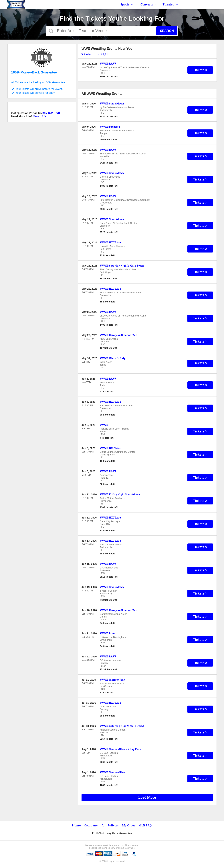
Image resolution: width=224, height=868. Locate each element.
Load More (147, 798)
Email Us (40, 116)
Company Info (94, 826)
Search (167, 31)
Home (76, 826)
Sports (127, 5)
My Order (129, 826)
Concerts (148, 5)
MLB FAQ (145, 826)
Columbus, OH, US (95, 54)
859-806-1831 (51, 113)
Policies (113, 826)
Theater (170, 5)
